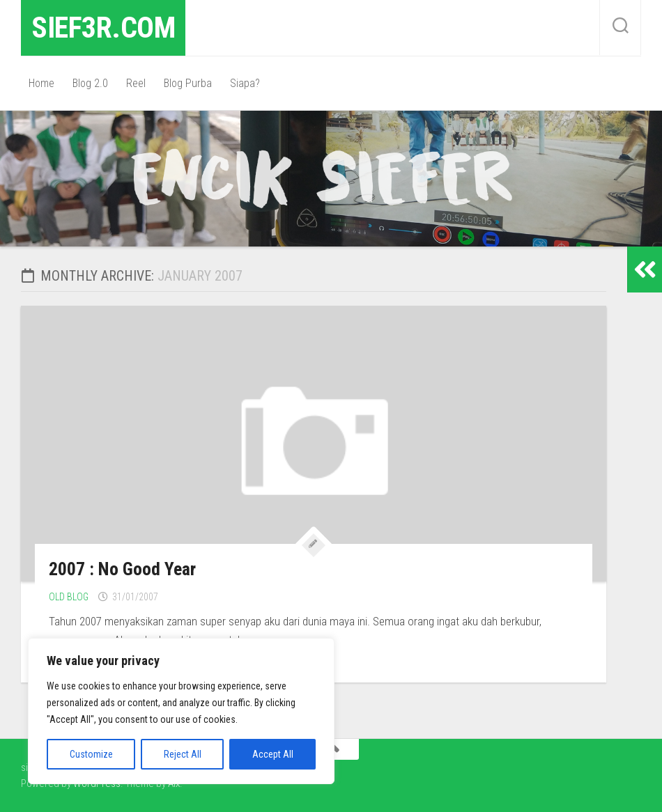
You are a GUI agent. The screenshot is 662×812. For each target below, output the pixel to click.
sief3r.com (103, 28)
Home (41, 83)
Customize (91, 754)
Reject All (183, 754)
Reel (136, 83)
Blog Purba (188, 83)
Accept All (273, 754)
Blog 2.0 (90, 83)
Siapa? (245, 83)
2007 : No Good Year (122, 569)
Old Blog (69, 597)
